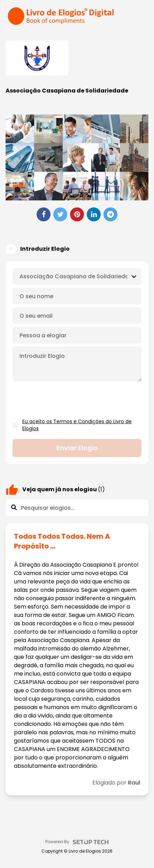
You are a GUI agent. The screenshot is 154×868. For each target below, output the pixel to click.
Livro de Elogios (85, 851)
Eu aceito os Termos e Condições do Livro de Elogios (77, 425)
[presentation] (66, 400)
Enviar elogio (77, 448)
